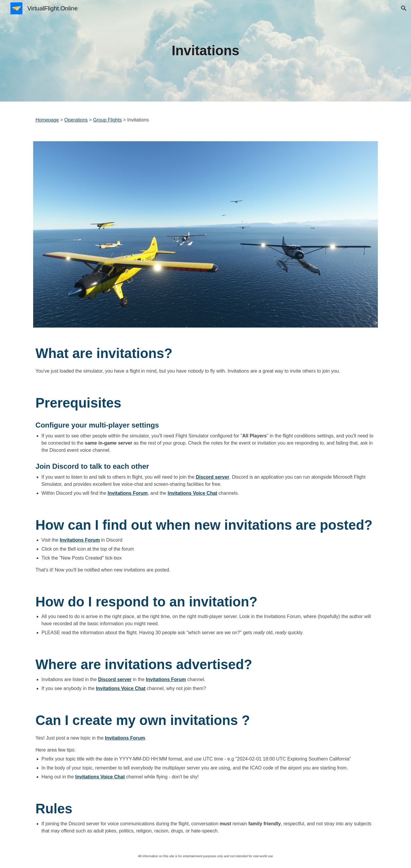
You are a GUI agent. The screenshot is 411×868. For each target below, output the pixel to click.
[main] (205, 51)
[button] (404, 8)
